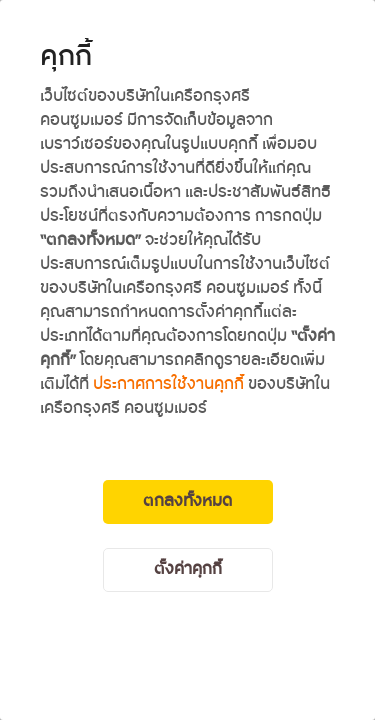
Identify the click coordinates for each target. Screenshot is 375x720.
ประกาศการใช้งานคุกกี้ (168, 384)
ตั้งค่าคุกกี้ (188, 569)
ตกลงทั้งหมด (187, 501)
